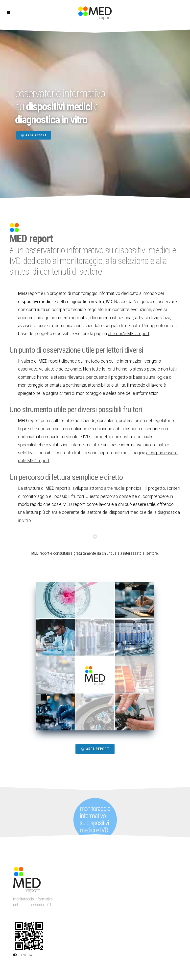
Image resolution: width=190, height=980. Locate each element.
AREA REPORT (34, 135)
